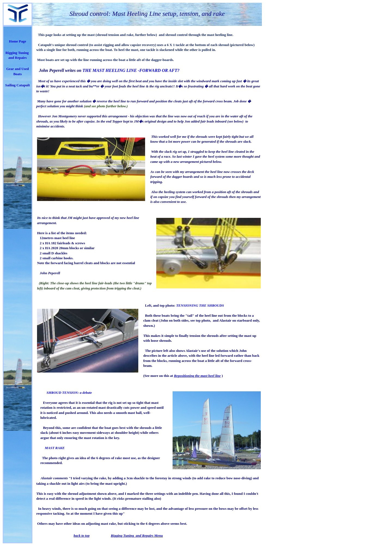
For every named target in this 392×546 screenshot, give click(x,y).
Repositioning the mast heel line (197, 376)
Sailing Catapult (18, 85)
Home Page (18, 41)
